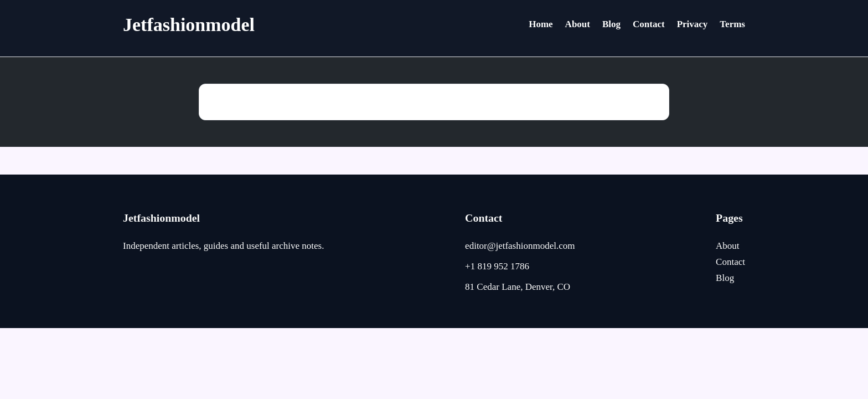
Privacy (693, 24)
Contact (649, 24)
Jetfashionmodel (189, 25)
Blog (611, 24)
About (578, 24)
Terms (732, 24)
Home (541, 24)
